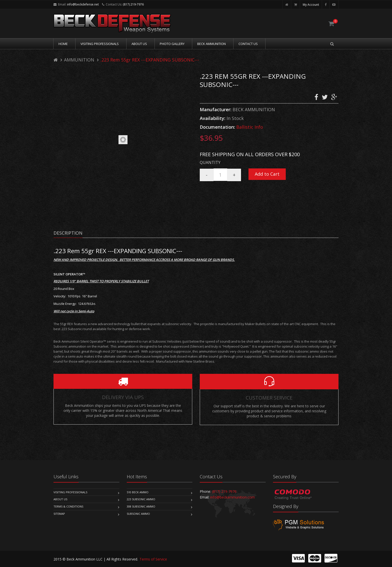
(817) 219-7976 (133, 4)
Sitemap (59, 514)
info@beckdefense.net (83, 4)
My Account (311, 5)
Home (63, 44)
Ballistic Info (250, 127)
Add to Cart (267, 174)
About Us (139, 44)
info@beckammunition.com (232, 497)
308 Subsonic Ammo (141, 506)
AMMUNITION (79, 60)
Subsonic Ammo (138, 514)
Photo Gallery (172, 44)
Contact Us (248, 44)
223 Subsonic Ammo (141, 499)
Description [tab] (68, 233)
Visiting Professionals (100, 44)
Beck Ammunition (211, 44)
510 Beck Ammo (138, 492)
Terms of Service (153, 559)
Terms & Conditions (68, 506)
